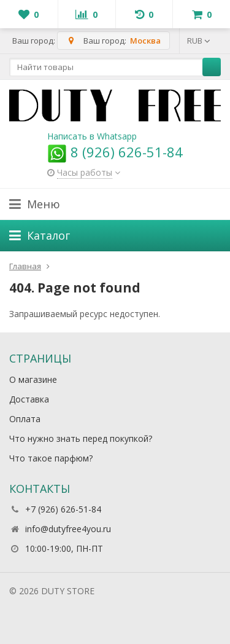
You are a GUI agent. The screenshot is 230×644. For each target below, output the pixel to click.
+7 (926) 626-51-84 (63, 509)
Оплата (25, 419)
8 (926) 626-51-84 (115, 152)
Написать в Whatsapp (92, 136)
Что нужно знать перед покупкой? (81, 438)
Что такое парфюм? (51, 458)
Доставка (29, 399)
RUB (199, 41)
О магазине (33, 379)
